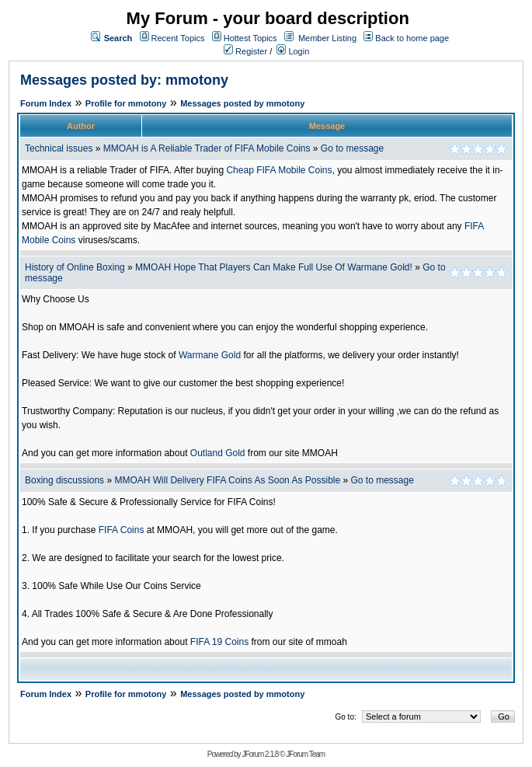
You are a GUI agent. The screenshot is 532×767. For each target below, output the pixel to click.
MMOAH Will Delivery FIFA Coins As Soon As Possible (227, 480)
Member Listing (327, 38)
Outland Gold (218, 453)
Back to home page (412, 38)
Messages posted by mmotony (242, 103)
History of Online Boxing (75, 267)
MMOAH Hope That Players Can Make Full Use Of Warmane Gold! (274, 267)
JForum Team (305, 754)
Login (293, 51)
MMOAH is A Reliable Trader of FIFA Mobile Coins (207, 148)
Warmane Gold (210, 355)
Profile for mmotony (126, 103)
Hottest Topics (250, 38)
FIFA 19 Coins (219, 642)
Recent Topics (178, 38)
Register (245, 51)
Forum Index (46, 103)
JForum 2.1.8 (260, 754)
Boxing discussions (64, 480)
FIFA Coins (122, 530)
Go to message (352, 148)
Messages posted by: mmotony (124, 80)
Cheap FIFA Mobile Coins (279, 170)
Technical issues (59, 148)
